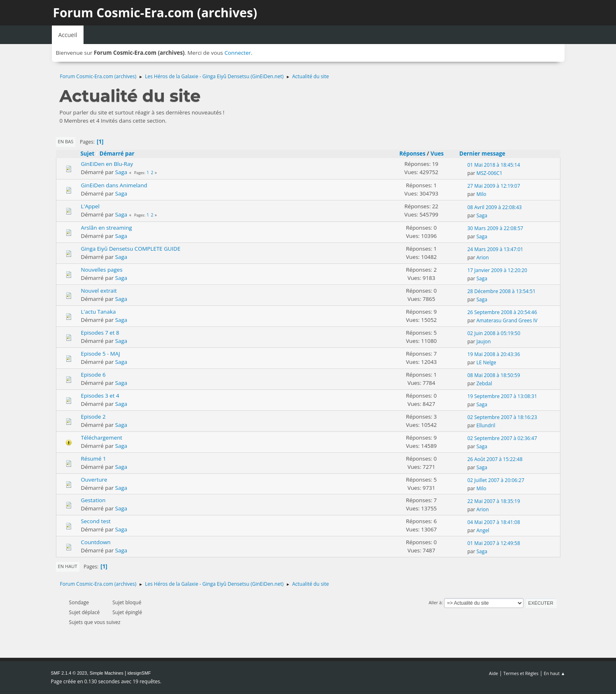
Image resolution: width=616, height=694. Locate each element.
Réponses (413, 154)
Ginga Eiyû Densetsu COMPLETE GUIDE (131, 249)
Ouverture (94, 480)
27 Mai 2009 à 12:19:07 (494, 186)
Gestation (93, 500)
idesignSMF (139, 673)
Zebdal (484, 383)
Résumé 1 (94, 459)
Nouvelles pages (102, 270)
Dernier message (486, 154)
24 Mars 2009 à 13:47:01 (495, 249)
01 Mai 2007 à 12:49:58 (494, 543)
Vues (437, 154)
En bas (66, 141)
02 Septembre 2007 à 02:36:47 (502, 438)
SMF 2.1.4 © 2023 (69, 673)
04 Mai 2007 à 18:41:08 (494, 522)
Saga (121, 172)
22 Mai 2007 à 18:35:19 (494, 501)
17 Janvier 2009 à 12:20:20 (497, 270)
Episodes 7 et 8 (100, 333)
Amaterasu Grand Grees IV (507, 320)
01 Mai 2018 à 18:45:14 (494, 165)
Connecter (237, 53)
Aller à (435, 602)
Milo (481, 194)
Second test (96, 521)
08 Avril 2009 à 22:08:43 (495, 207)
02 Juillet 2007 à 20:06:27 (496, 480)
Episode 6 (93, 375)
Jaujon (484, 341)
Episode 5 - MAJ (101, 354)
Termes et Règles (521, 673)
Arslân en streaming (107, 228)
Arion (483, 257)
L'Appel (90, 206)
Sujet (88, 154)
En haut (68, 566)
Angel (483, 530)
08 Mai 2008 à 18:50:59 (494, 375)
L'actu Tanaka (99, 312)
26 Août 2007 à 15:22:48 (495, 459)
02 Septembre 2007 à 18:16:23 (502, 417)
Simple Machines (107, 673)
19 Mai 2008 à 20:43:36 (494, 354)
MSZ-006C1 (489, 173)
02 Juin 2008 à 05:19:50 (494, 333)
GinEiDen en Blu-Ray (107, 164)
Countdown (96, 542)
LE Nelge (486, 362)
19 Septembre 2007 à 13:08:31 (502, 396)
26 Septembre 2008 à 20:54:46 (502, 312)
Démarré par (117, 154)
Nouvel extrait (99, 291)
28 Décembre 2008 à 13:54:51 (502, 291)
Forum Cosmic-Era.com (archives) (155, 13)
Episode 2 (93, 417)
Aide (493, 673)
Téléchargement (102, 438)
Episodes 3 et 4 (100, 396)
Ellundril (486, 425)
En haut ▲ (555, 673)
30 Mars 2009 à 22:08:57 (495, 228)
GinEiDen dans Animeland (114, 185)
